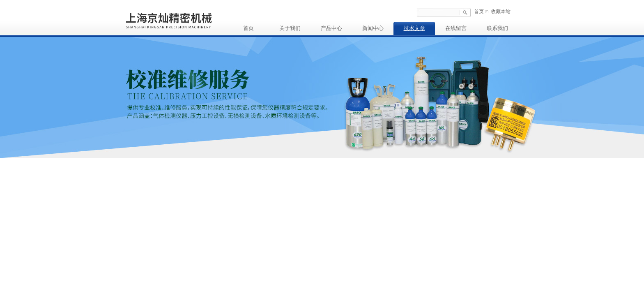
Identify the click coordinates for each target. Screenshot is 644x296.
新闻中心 (373, 28)
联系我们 (497, 28)
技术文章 (414, 28)
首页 (479, 12)
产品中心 (331, 28)
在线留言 (456, 28)
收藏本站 (501, 12)
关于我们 (290, 28)
